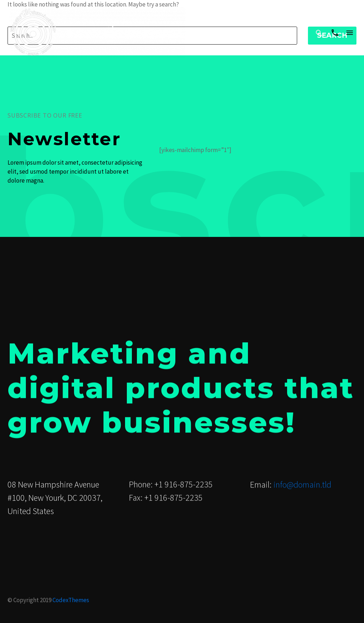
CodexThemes (71, 600)
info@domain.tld (302, 485)
